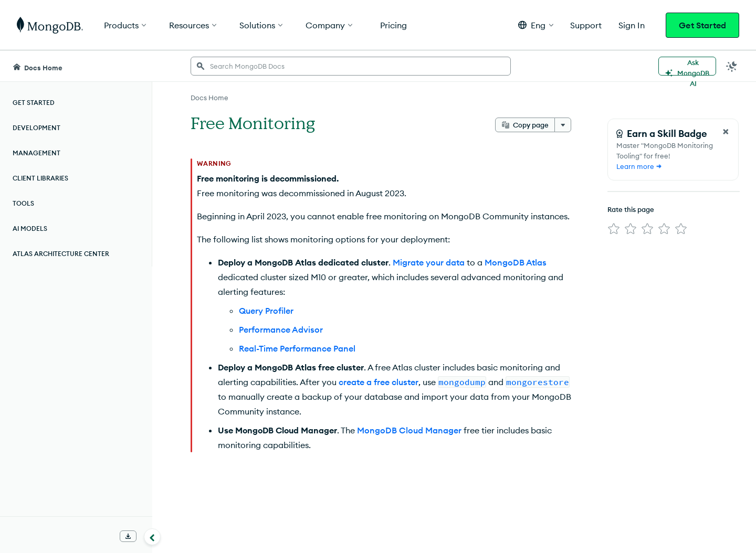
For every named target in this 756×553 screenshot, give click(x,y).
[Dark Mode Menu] (732, 66)
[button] (536, 25)
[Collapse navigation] (152, 537)
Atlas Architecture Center (61, 254)
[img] (614, 229)
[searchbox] (351, 66)
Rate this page (631, 209)
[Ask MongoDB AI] (687, 66)
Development (36, 128)
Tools (23, 203)
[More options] (563, 125)
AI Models (30, 228)
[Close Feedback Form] (726, 132)
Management (36, 153)
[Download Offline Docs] (128, 536)
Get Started (702, 25)
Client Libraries (40, 178)
